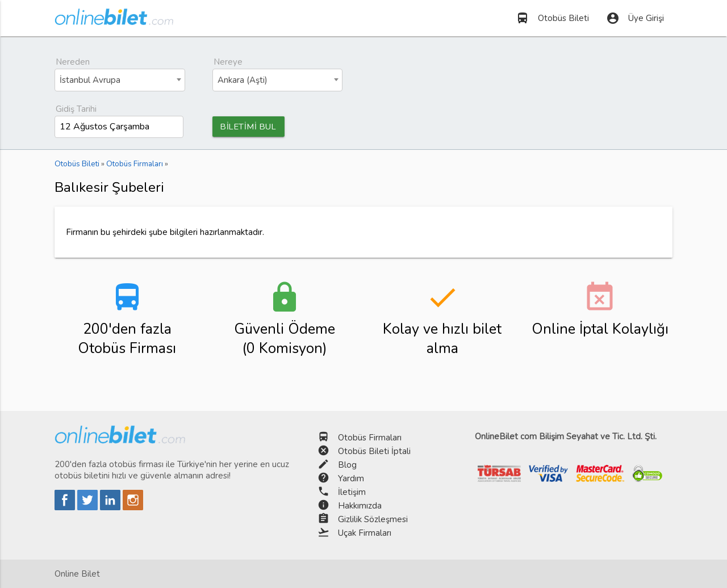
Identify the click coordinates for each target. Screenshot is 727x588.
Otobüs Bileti (552, 18)
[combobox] (120, 80)
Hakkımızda (360, 506)
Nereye (228, 62)
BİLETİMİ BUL (250, 127)
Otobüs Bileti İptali (374, 451)
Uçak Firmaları (365, 533)
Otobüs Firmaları (370, 438)
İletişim (352, 492)
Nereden (73, 62)
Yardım (351, 478)
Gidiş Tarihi (76, 109)
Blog (347, 465)
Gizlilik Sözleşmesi (373, 519)
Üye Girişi (635, 18)
